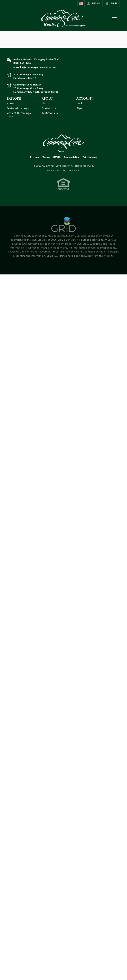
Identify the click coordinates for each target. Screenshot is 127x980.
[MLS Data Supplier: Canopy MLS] (64, 224)
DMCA (57, 157)
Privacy (35, 157)
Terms (46, 157)
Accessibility (72, 157)
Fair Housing (90, 157)
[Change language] (81, 3)
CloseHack (73, 171)
